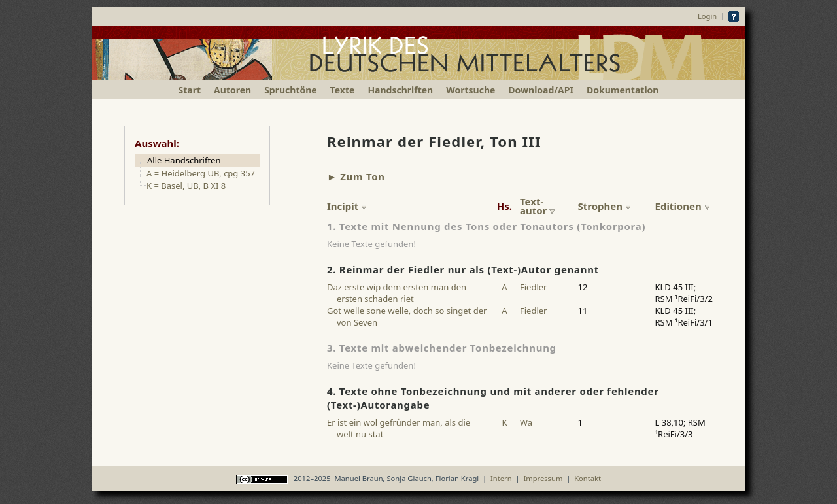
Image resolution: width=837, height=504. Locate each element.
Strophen (605, 206)
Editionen (683, 206)
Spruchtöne (291, 90)
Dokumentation (623, 90)
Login (707, 16)
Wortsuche (470, 90)
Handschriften (400, 90)
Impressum (543, 478)
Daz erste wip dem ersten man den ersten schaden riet (397, 293)
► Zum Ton (356, 176)
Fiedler (533, 287)
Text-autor (538, 206)
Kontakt (588, 478)
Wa (526, 422)
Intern (501, 478)
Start (190, 90)
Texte (343, 90)
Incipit (347, 206)
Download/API (541, 90)
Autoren (232, 90)
